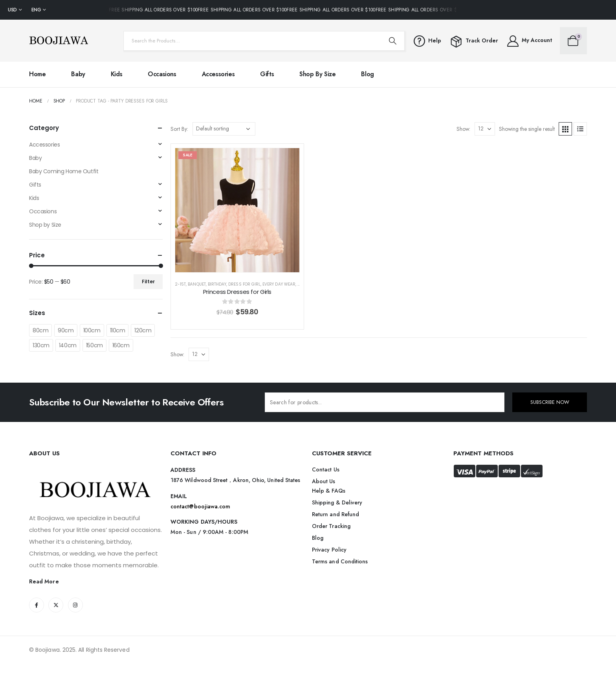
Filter (148, 281)
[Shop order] (224, 129)
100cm (92, 330)
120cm (143, 330)
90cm (66, 330)
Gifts (267, 74)
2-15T (180, 284)
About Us (324, 481)
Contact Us (326, 469)
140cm (68, 345)
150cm (94, 345)
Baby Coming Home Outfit (64, 171)
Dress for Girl (244, 284)
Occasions (162, 74)
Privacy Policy (329, 550)
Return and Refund (335, 514)
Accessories (218, 74)
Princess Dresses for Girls (237, 292)
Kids (116, 74)
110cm (118, 330)
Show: (463, 129)
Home (37, 74)
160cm (121, 345)
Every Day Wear (279, 284)
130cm (41, 345)
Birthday (217, 284)
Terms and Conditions (340, 561)
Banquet (197, 284)
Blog (367, 74)
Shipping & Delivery (337, 502)
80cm (40, 330)
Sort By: (179, 129)
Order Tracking (331, 526)
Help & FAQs (329, 491)
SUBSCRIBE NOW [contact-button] (550, 402)
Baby (78, 74)
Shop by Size (317, 74)
